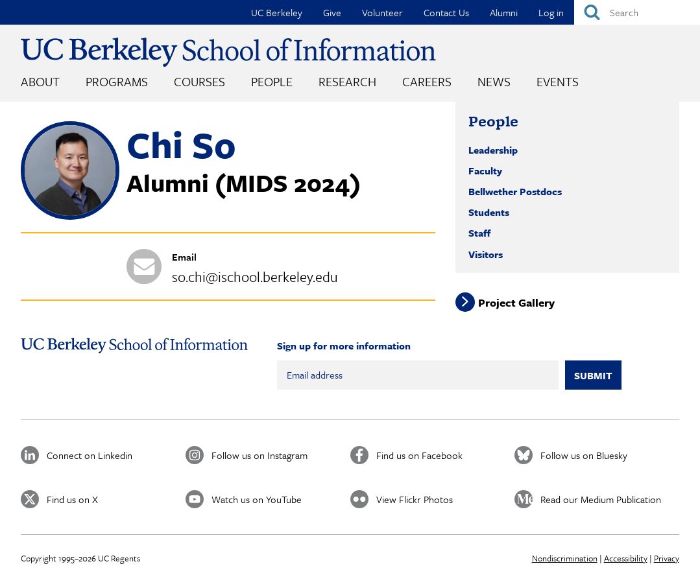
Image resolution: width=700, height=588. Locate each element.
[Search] (637, 12)
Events (558, 81)
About (40, 81)
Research (347, 81)
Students (489, 212)
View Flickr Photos (415, 499)
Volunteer (382, 12)
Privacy (667, 558)
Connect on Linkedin (90, 455)
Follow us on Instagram (259, 455)
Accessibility (626, 558)
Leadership (493, 150)
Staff (479, 233)
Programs (117, 81)
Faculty (485, 171)
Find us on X (72, 499)
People (272, 81)
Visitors (486, 254)
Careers (427, 81)
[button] (70, 216)
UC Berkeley (277, 12)
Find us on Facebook (419, 455)
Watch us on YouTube (257, 499)
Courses (199, 81)
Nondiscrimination (565, 558)
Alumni (504, 12)
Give (332, 12)
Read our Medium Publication (601, 499)
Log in (551, 12)
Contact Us (446, 12)
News (494, 81)
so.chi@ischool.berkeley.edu (255, 276)
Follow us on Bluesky (584, 455)
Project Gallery (516, 302)
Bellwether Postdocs (515, 191)
